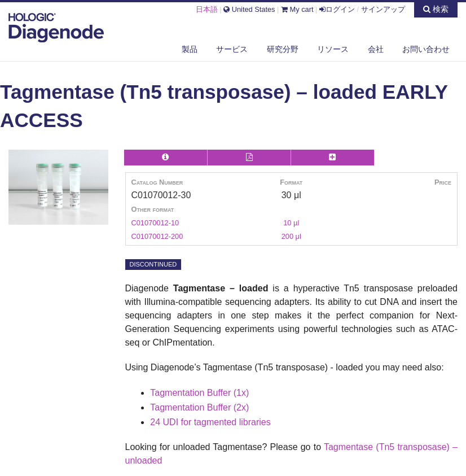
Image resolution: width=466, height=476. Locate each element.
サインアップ (383, 9)
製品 (190, 49)
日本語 (207, 9)
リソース (333, 49)
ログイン (337, 9)
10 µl (291, 223)
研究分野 (283, 49)
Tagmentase (348, 447)
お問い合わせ (426, 49)
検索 (436, 9)
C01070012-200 (157, 236)
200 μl (291, 236)
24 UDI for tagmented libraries (210, 422)
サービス (232, 49)
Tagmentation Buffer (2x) (199, 407)
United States (249, 9)
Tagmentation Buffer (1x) (199, 393)
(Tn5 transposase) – (415, 447)
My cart (297, 9)
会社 (376, 49)
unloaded (144, 460)
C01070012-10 (155, 223)
